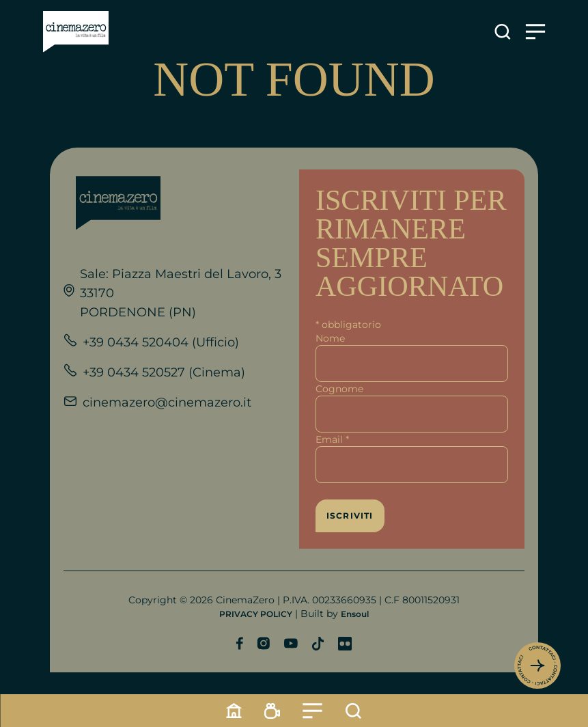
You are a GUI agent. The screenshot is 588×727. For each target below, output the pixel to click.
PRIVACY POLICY (256, 614)
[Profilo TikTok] (318, 644)
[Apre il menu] (535, 32)
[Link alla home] (76, 32)
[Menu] (313, 711)
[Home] (234, 711)
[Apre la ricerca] (503, 32)
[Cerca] (354, 711)
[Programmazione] (272, 711)
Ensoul (355, 614)
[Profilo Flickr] (345, 644)
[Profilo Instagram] (263, 643)
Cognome (339, 389)
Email (332, 439)
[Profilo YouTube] (291, 643)
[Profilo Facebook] (239, 643)
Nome (330, 338)
